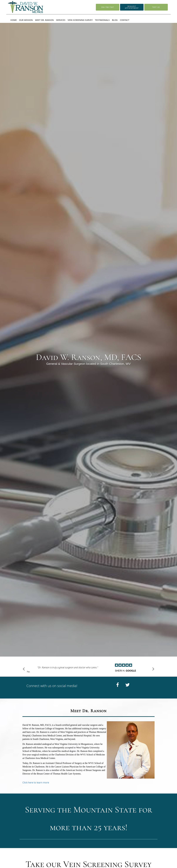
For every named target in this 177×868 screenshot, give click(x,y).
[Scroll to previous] (24, 669)
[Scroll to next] (153, 669)
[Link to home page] (32, 7)
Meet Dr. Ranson (89, 711)
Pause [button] (28, 672)
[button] (132, 7)
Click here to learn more (36, 783)
